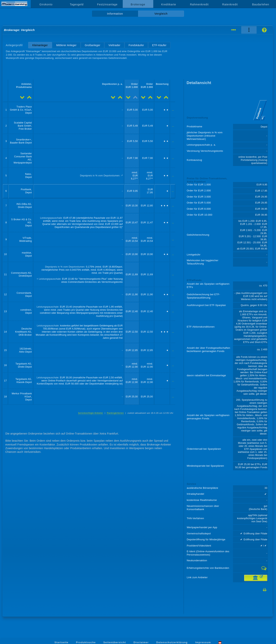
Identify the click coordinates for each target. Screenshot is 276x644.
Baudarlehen (261, 4)
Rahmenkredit (199, 4)
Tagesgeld (77, 4)
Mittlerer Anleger (66, 45)
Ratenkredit (230, 4)
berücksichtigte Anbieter (91, 413)
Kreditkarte (169, 4)
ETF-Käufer (159, 45)
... (173, 110)
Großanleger (92, 45)
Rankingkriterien (115, 413)
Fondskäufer (136, 45)
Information (115, 14)
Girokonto (46, 4)
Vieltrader (114, 45)
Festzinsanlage (107, 4)
